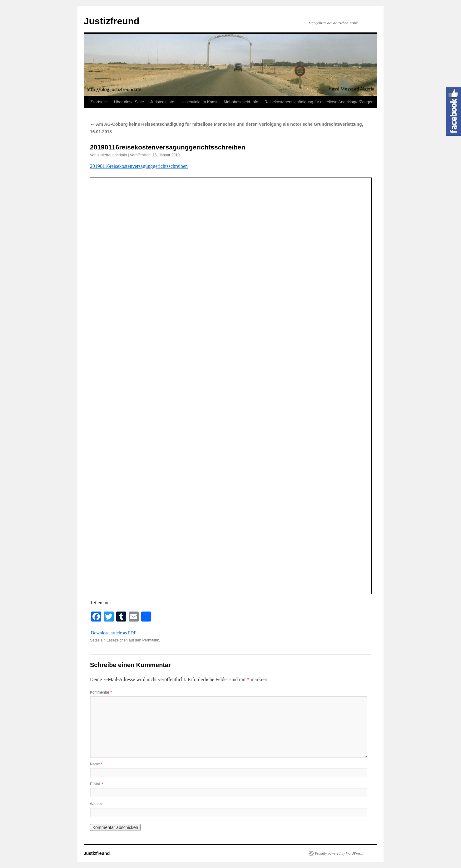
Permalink (150, 640)
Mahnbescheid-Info (241, 102)
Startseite (99, 102)
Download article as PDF (114, 633)
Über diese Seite (129, 102)
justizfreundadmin (112, 155)
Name (96, 764)
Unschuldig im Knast (199, 102)
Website (97, 804)
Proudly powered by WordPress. (339, 853)
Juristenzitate (162, 102)
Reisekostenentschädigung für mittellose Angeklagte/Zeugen (319, 102)
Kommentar (101, 692)
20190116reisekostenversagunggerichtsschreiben (139, 166)
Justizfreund (112, 21)
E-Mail (97, 784)
